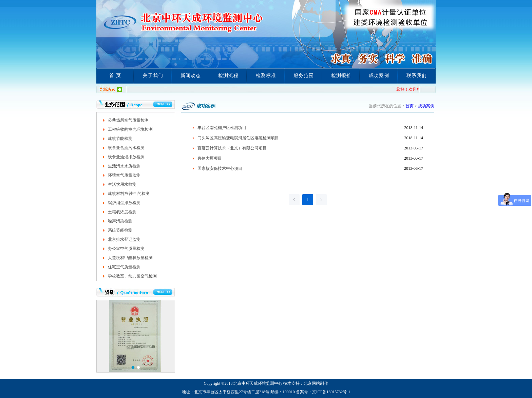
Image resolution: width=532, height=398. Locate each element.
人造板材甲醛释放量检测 (130, 258)
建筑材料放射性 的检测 (129, 194)
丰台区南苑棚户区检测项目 (222, 128)
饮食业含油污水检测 (126, 148)
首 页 (115, 76)
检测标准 (266, 76)
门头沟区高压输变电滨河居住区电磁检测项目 (238, 138)
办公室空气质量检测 (126, 249)
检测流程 (228, 76)
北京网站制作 (316, 383)
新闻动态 (191, 76)
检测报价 (341, 76)
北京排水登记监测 (124, 239)
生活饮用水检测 (122, 184)
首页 (410, 106)
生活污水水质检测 (124, 166)
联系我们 (417, 76)
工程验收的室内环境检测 (130, 129)
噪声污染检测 (120, 221)
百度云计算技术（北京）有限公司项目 (232, 148)
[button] (133, 367)
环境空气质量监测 (124, 175)
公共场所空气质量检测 (128, 120)
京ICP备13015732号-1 (331, 392)
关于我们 (153, 76)
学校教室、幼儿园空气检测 (132, 276)
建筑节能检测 (120, 139)
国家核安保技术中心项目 (220, 168)
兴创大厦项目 (210, 158)
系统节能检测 (120, 230)
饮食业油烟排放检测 (126, 157)
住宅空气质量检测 (124, 267)
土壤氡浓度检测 (122, 212)
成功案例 (379, 76)
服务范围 (304, 76)
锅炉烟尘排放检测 (124, 203)
